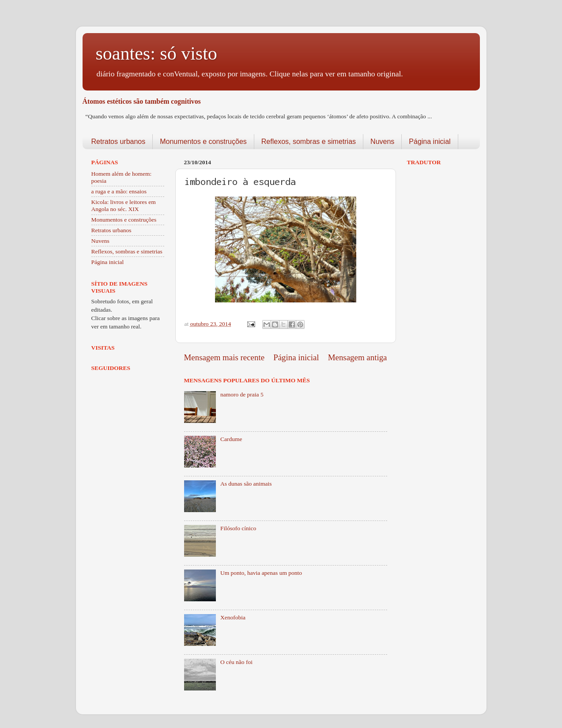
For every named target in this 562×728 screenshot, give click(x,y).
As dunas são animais (246, 484)
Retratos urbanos (119, 141)
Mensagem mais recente (224, 357)
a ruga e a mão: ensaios (119, 191)
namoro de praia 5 (242, 394)
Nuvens (382, 141)
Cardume (231, 439)
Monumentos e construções (203, 141)
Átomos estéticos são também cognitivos (142, 101)
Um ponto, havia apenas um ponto (261, 573)
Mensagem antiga (358, 357)
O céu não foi (236, 662)
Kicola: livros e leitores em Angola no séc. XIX (124, 206)
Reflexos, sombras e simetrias (309, 141)
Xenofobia (233, 617)
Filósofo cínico (238, 528)
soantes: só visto (157, 53)
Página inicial (430, 141)
